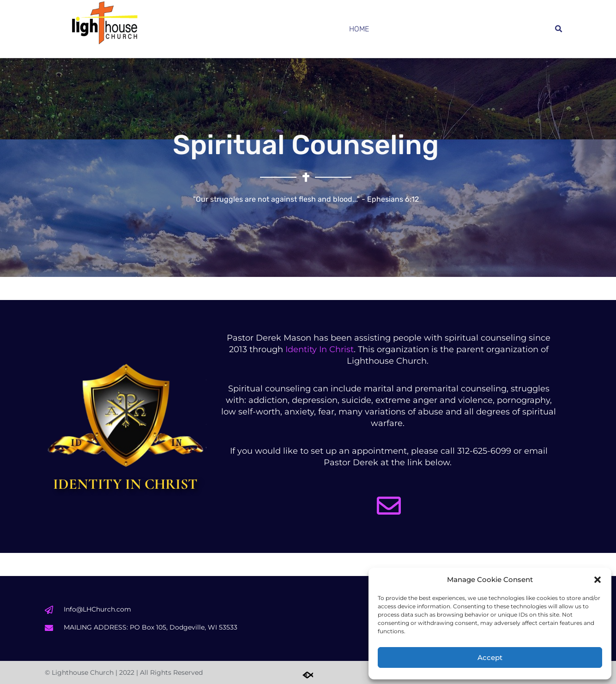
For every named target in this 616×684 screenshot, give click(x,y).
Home (359, 29)
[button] (598, 580)
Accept (490, 657)
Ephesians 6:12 (393, 199)
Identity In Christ (320, 349)
